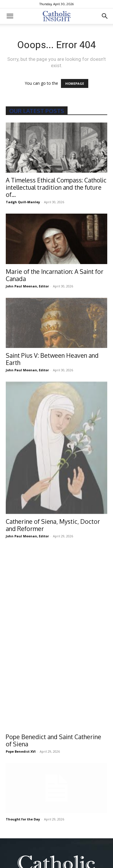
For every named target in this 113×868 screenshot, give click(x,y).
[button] (10, 16)
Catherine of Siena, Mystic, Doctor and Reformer (53, 525)
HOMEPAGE (75, 83)
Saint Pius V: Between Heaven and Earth (52, 359)
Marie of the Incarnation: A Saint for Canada (55, 275)
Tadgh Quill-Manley (23, 202)
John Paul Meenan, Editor (27, 286)
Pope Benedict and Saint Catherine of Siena (53, 609)
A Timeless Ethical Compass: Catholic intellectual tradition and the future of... (56, 187)
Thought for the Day (23, 688)
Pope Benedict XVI (21, 620)
